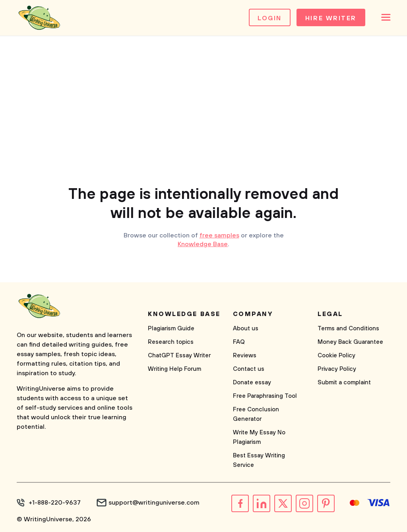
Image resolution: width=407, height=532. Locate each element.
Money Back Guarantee (350, 342)
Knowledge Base (203, 244)
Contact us (249, 369)
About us (246, 329)
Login (270, 18)
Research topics (171, 342)
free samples (219, 235)
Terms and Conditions (348, 329)
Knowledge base (184, 314)
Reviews (245, 356)
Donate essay (252, 383)
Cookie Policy (336, 356)
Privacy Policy (337, 369)
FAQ (239, 342)
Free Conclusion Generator (256, 414)
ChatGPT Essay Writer (179, 356)
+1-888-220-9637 (55, 503)
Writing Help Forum (174, 369)
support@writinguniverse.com (154, 503)
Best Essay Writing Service (259, 460)
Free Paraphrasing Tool (265, 396)
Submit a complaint (344, 383)
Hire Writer (331, 18)
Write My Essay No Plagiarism (259, 437)
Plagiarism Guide (171, 329)
